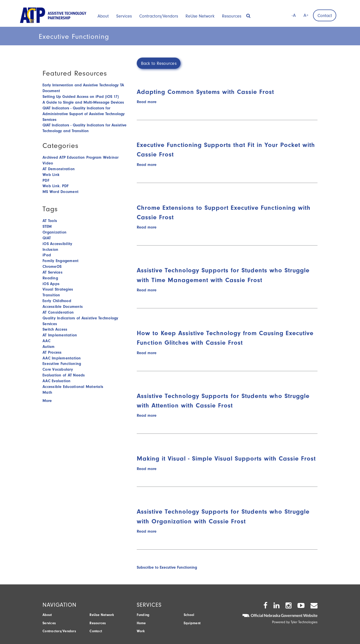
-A (294, 15)
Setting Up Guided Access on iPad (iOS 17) (81, 97)
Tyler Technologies (304, 622)
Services (124, 16)
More (47, 401)
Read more (147, 102)
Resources (232, 16)
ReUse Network (200, 16)
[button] (248, 14)
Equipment (192, 623)
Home (141, 623)
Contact (325, 16)
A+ (306, 15)
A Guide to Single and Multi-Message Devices (83, 102)
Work (141, 631)
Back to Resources (159, 63)
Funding (143, 615)
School (189, 615)
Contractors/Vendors (159, 16)
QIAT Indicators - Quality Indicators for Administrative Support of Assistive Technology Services (84, 114)
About (103, 16)
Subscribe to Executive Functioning (167, 567)
